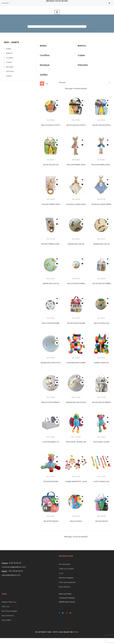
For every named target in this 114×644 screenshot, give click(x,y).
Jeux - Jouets (11, 42)
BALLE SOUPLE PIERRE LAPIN (76, 284)
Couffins (10, 58)
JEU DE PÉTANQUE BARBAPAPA (51, 521)
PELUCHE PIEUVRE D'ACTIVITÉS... (51, 482)
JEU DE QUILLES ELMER (76, 323)
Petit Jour (6, 607)
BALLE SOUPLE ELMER (51, 323)
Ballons (9, 53)
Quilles (9, 76)
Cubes (9, 62)
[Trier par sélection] (92, 82)
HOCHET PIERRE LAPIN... (51, 244)
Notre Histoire (64, 587)
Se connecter (65, 564)
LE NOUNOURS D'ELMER (76, 363)
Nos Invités (6, 620)
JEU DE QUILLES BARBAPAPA (101, 521)
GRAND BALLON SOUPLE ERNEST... (76, 402)
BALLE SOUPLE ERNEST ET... (51, 402)
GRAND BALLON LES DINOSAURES (76, 244)
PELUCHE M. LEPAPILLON (76, 442)
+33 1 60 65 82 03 (16, 571)
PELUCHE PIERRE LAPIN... (101, 165)
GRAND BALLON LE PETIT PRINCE (51, 363)
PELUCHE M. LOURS (101, 442)
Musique (10, 67)
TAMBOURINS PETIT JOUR (76, 482)
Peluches (10, 71)
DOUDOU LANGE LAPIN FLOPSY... (76, 204)
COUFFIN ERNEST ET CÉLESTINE (51, 442)
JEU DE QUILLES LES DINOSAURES (51, 165)
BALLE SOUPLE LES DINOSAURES (101, 323)
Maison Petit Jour (9, 602)
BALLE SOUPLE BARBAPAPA (76, 521)
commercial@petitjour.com (14, 567)
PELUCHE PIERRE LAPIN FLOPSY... (76, 165)
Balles (9, 49)
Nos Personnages (9, 611)
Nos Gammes (8, 616)
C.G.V (61, 573)
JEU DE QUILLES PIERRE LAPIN (101, 284)
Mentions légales (66, 578)
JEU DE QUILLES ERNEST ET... (101, 402)
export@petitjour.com (11, 575)
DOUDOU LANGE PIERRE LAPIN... (101, 204)
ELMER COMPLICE (101, 363)
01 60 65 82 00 (15, 563)
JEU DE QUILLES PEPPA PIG (101, 125)
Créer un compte (66, 569)
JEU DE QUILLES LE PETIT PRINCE (76, 125)
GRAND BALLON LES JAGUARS (51, 284)
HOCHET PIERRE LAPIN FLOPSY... (51, 204)
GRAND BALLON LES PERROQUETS (101, 244)
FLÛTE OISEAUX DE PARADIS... (101, 482)
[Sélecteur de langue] (6, 3)
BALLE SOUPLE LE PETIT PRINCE (51, 125)
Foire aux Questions (67, 582)
